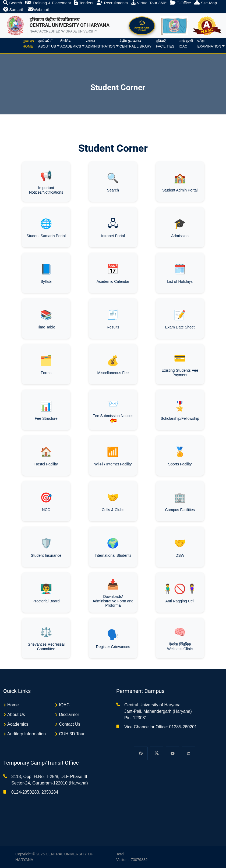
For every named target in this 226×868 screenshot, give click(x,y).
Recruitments (112, 3)
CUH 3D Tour (72, 734)
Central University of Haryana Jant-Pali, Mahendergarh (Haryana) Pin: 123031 (158, 711)
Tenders (84, 3)
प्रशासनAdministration (100, 44)
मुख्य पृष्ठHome (28, 44)
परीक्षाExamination (209, 44)
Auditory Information (27, 734)
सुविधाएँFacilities (165, 44)
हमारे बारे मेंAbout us (47, 44)
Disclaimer (69, 715)
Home (13, 705)
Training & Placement (48, 3)
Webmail (38, 10)
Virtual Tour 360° (149, 3)
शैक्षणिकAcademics (71, 44)
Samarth (14, 10)
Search (13, 3)
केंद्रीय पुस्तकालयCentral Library (135, 44)
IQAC (64, 705)
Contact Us (70, 724)
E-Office (181, 3)
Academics (18, 724)
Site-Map (206, 3)
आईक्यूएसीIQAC (186, 44)
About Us (16, 715)
